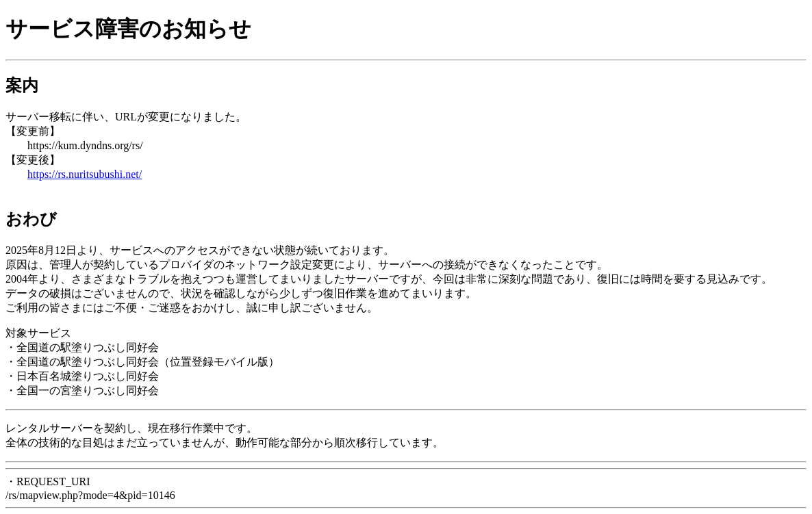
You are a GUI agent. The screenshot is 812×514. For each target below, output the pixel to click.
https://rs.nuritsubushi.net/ (85, 174)
